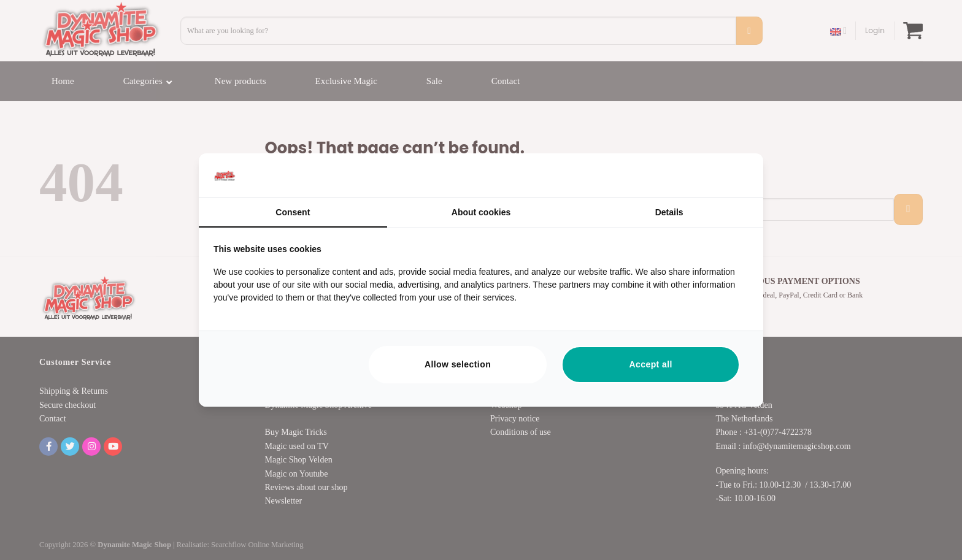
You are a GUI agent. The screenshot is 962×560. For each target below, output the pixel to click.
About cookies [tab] (481, 212)
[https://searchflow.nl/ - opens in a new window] (733, 175)
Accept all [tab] (651, 364)
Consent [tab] (293, 212)
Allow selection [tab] (458, 364)
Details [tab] (669, 212)
